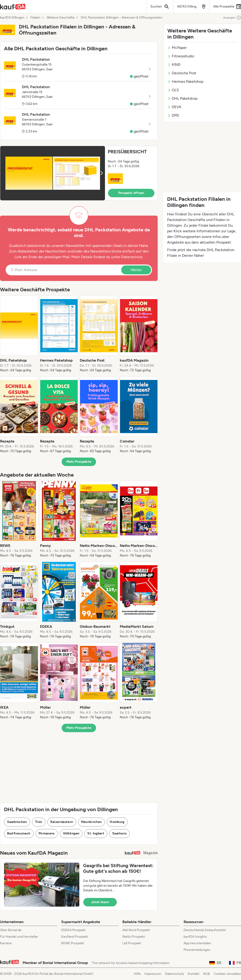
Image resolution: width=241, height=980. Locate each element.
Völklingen (71, 833)
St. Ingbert (96, 833)
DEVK (174, 107)
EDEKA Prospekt (73, 930)
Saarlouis (119, 833)
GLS (173, 90)
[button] (79, 173)
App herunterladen (197, 943)
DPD (173, 115)
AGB (207, 974)
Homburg (117, 822)
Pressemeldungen (197, 950)
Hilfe (137, 974)
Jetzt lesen (100, 902)
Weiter (136, 270)
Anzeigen (232, 18)
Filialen (35, 18)
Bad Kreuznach (19, 833)
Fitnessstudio (181, 56)
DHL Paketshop (182, 98)
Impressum (153, 974)
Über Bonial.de (11, 930)
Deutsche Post (182, 73)
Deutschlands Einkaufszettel (205, 930)
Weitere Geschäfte (61, 18)
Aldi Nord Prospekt (136, 930)
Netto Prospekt (134, 937)
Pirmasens (47, 833)
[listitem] (19, 334)
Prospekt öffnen (131, 193)
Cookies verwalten (227, 974)
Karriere (6, 943)
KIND (174, 65)
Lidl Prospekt (132, 943)
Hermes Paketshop (185, 81)
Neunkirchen (92, 822)
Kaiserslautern (62, 822)
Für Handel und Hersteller (19, 937)
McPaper (177, 48)
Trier (39, 822)
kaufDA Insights (195, 937)
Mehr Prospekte (79, 462)
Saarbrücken (17, 822)
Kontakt (194, 974)
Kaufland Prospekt (75, 937)
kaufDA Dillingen (12, 18)
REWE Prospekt (73, 943)
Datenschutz (132, 257)
